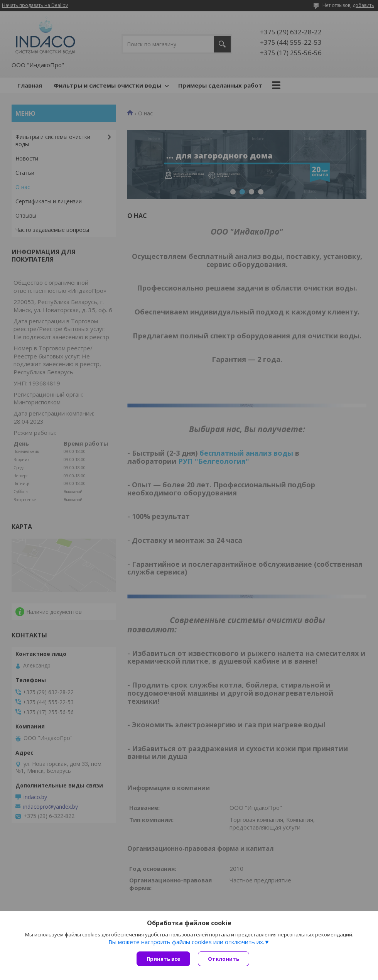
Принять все (163, 959)
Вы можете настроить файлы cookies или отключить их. (186, 942)
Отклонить (224, 959)
